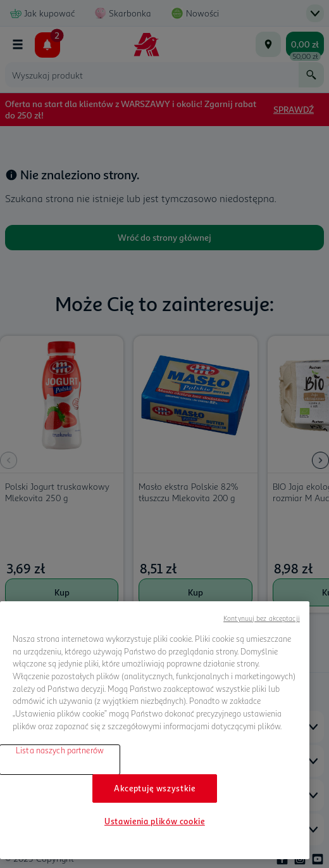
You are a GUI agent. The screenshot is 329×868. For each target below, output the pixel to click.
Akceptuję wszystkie (154, 788)
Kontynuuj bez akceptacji (262, 618)
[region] (155, 730)
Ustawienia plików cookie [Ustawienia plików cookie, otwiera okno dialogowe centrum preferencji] (155, 821)
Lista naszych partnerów (60, 750)
